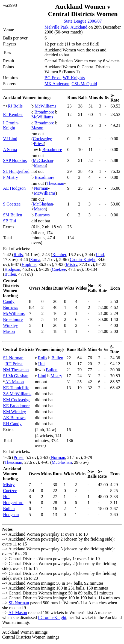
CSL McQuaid (84, 84)
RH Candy (12, 424)
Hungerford (13, 503)
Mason (37, 128)
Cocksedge (42, 139)
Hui (42, 364)
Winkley (10, 325)
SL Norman (13, 358)
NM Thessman (16, 370)
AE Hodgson (14, 188)
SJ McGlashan (16, 376)
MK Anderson (57, 84)
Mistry (72, 264)
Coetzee (59, 269)
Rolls (18, 255)
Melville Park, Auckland (66, 27)
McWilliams (45, 106)
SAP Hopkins (15, 160)
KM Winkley (14, 412)
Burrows (42, 215)
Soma (35, 260)
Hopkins (29, 264)
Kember (59, 255)
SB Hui (10, 221)
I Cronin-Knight (11, 125)
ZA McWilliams (17, 394)
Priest (39, 144)
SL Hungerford (16, 171)
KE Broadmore (16, 406)
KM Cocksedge (17, 400)
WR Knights (74, 78)
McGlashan (43, 160)
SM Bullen (13, 215)
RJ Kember (13, 114)
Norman (41, 188)
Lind (100, 255)
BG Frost (53, 78)
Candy (9, 301)
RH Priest (14, 364)
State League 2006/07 (83, 21)
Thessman (55, 183)
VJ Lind (10, 139)
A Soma (10, 150)
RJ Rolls (15, 106)
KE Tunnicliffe (16, 388)
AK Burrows (14, 418)
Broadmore (44, 112)
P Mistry (11, 177)
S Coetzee (12, 204)
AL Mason (14, 382)
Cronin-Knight (82, 260)
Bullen (10, 274)
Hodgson (12, 269)
